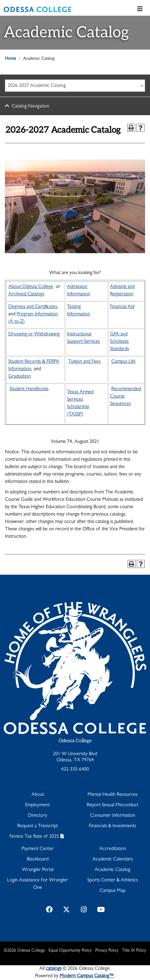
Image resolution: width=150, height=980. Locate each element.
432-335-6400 (75, 770)
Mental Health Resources (112, 795)
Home (10, 59)
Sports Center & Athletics (113, 881)
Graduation (20, 377)
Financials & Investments (112, 826)
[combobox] (75, 86)
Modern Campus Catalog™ (87, 976)
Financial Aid (122, 307)
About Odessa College (31, 287)
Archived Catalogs (26, 294)
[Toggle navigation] (140, 9)
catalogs (54, 969)
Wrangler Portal (38, 870)
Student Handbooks (29, 389)
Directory (38, 816)
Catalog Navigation (30, 107)
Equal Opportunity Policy (70, 951)
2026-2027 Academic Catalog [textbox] (37, 86)
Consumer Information (113, 816)
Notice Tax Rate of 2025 (34, 837)
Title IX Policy (134, 951)
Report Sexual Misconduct (112, 805)
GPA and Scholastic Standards (120, 342)
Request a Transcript (37, 826)
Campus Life (123, 362)
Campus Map (112, 891)
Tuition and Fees (84, 362)
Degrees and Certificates (33, 307)
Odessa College (75, 741)
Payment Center (38, 849)
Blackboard (38, 860)
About (38, 795)
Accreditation (113, 849)
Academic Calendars (113, 860)
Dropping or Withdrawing (34, 334)
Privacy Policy (107, 951)
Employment (37, 805)
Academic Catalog (112, 870)
